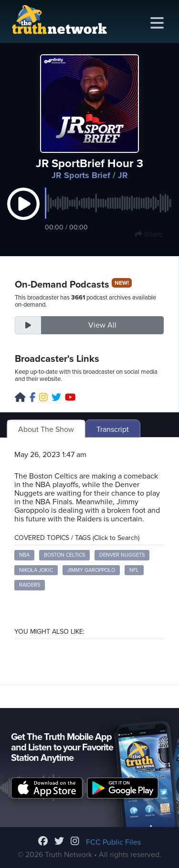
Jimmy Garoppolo (91, 570)
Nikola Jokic (36, 570)
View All (102, 325)
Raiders (30, 585)
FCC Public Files (113, 842)
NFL (134, 570)
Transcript (113, 429)
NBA (24, 555)
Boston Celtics (64, 555)
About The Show (46, 429)
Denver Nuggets (122, 555)
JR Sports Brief (81, 175)
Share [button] (149, 234)
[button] (23, 214)
